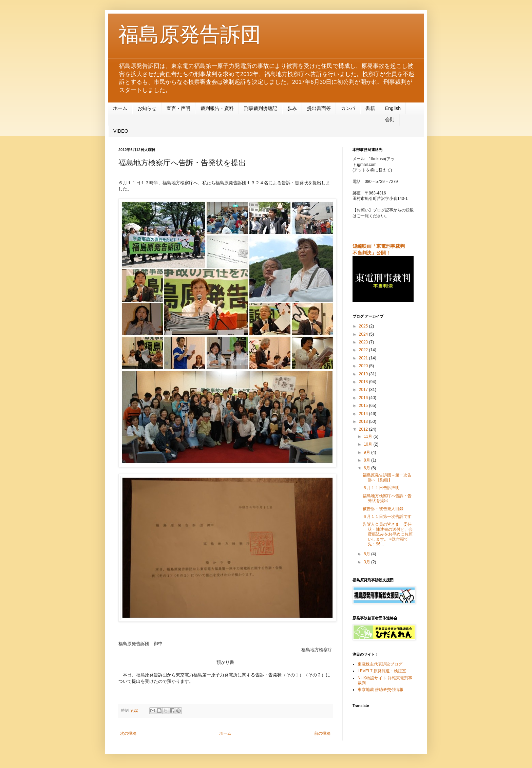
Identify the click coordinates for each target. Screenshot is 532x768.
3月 (367, 562)
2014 (364, 414)
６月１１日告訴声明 (381, 488)
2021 (364, 358)
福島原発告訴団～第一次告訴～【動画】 (387, 477)
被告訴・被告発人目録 (383, 509)
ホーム (120, 108)
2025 (364, 326)
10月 (369, 444)
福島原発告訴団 (190, 34)
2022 (364, 350)
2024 (364, 334)
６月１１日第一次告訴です (387, 517)
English (393, 108)
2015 (364, 406)
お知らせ (147, 108)
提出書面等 (319, 108)
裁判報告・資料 (217, 108)
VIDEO (121, 131)
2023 (364, 342)
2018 (364, 382)
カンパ (348, 108)
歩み (292, 108)
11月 (369, 436)
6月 (367, 468)
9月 (367, 452)
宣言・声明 (178, 108)
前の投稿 (322, 733)
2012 (364, 429)
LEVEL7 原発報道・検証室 (382, 671)
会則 (390, 119)
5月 (367, 554)
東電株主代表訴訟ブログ (380, 664)
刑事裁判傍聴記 (261, 108)
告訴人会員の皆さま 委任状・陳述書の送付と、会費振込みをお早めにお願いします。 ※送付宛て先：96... (388, 534)
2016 (364, 398)
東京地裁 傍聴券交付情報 (381, 690)
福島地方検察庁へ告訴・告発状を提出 (387, 498)
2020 (364, 366)
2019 (364, 374)
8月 (367, 460)
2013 (364, 422)
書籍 (370, 108)
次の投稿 (128, 733)
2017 (364, 390)
